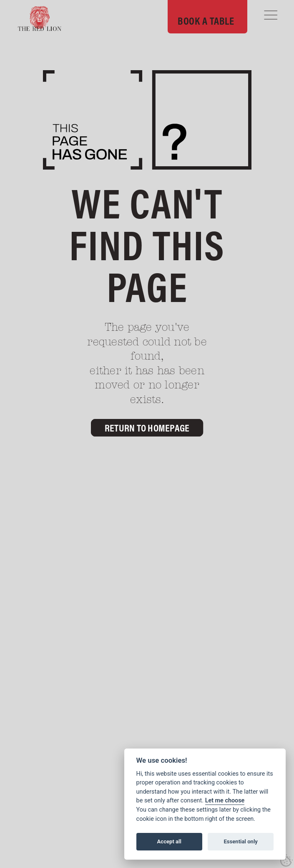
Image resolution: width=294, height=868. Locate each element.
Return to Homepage (147, 428)
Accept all (169, 841)
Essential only (240, 841)
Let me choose (225, 801)
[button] (271, 15)
